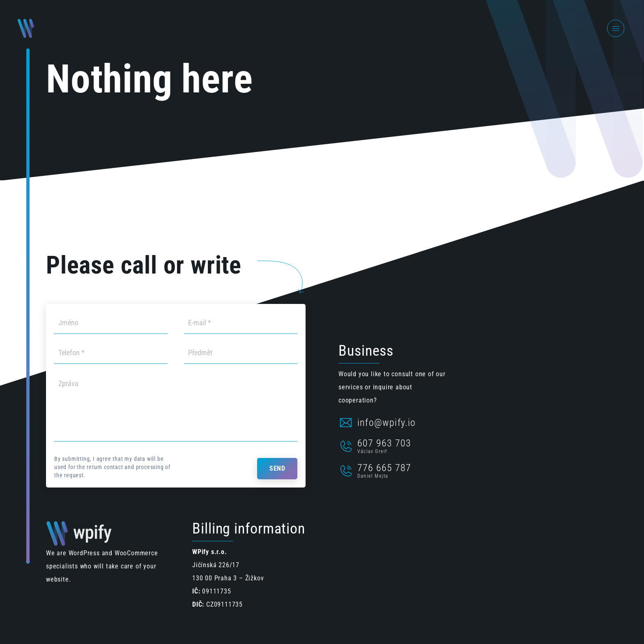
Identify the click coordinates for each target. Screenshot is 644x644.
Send (277, 468)
